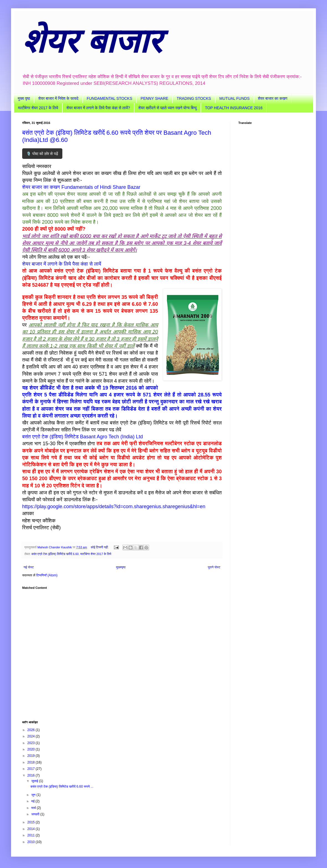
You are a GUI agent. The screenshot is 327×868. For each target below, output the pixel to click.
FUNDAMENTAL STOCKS (110, 98)
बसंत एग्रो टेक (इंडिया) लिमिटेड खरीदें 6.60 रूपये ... (62, 786)
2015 (32, 822)
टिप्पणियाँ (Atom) (47, 575)
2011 (32, 835)
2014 (32, 829)
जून (34, 795)
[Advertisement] (122, 652)
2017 (32, 769)
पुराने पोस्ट (214, 567)
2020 (32, 749)
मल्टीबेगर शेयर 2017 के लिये (38, 108)
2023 (32, 743)
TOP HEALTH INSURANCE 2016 (234, 108)
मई (33, 801)
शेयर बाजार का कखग (273, 98)
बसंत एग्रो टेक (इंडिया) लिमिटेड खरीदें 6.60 (55, 554)
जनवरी (36, 814)
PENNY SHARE (154, 98)
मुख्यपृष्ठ (121, 567)
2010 (32, 842)
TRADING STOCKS (194, 98)
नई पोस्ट (29, 567)
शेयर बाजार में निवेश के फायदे (58, 98)
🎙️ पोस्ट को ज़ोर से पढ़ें (42, 154)
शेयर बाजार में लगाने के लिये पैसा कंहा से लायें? (98, 108)
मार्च (34, 808)
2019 (32, 756)
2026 (32, 730)
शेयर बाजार (92, 41)
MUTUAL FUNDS (235, 98)
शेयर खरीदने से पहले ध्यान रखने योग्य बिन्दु (167, 108)
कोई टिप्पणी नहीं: (100, 547)
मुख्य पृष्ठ (24, 98)
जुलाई (35, 781)
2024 (32, 736)
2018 (32, 762)
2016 (32, 775)
